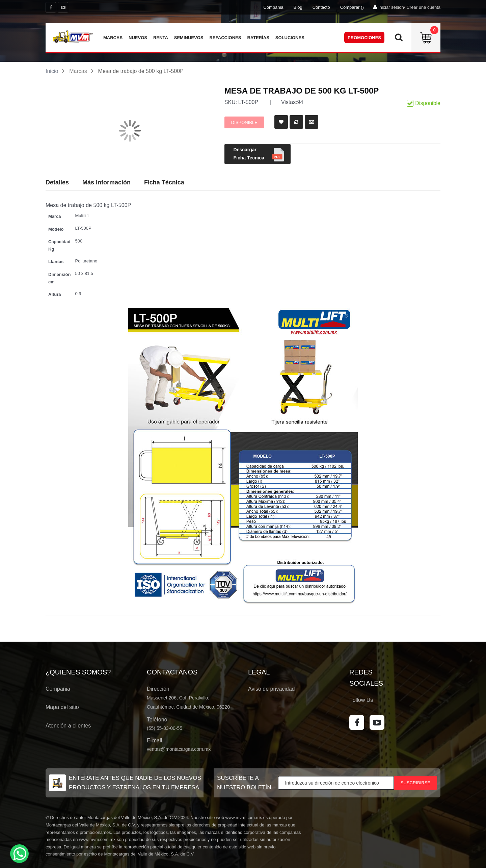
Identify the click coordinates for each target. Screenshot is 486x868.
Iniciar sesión (391, 7)
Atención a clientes (68, 726)
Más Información (106, 182)
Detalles (57, 182)
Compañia (273, 7)
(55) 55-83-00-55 (165, 728)
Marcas (78, 71)
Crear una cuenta (424, 7)
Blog (298, 7)
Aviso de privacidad (271, 689)
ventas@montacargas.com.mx (179, 749)
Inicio (52, 71)
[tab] (164, 183)
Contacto (321, 7)
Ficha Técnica (164, 182)
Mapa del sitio (62, 707)
